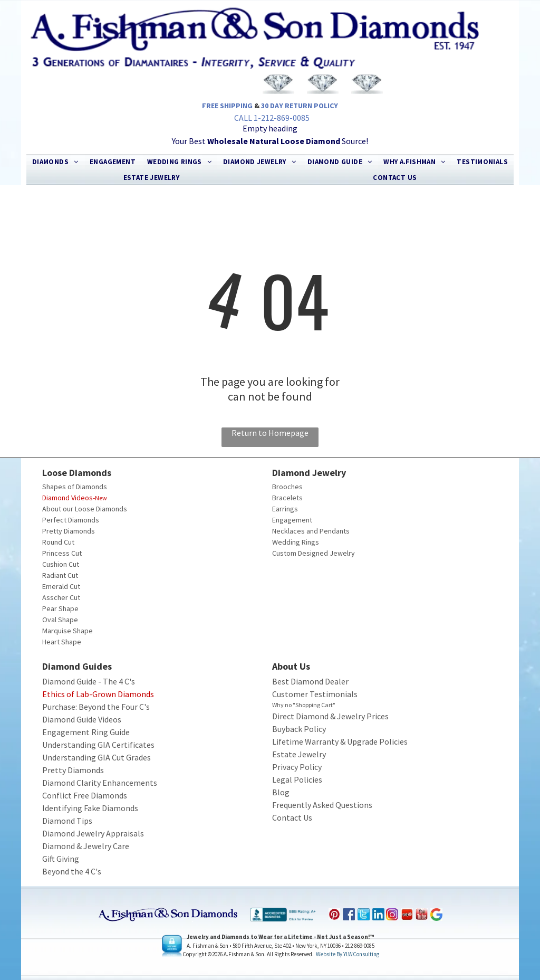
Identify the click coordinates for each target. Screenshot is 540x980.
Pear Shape (60, 608)
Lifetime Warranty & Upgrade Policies (340, 741)
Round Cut (58, 542)
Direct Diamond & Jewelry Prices (330, 716)
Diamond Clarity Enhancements (100, 783)
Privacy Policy (297, 767)
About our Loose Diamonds (85, 509)
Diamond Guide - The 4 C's (89, 681)
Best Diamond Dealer (310, 681)
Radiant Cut (60, 575)
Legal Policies (297, 779)
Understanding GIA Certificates (98, 745)
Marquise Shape (67, 631)
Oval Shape (60, 620)
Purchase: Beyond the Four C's (96, 707)
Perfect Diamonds (71, 520)
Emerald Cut (61, 586)
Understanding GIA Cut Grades (97, 757)
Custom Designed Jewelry (314, 553)
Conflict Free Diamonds (85, 795)
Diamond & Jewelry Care (86, 846)
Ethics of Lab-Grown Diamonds (98, 694)
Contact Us (292, 817)
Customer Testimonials (315, 694)
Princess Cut (62, 553)
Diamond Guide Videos (82, 719)
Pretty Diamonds (69, 531)
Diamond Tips (67, 821)
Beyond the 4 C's (72, 871)
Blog (281, 792)
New (101, 498)
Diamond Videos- (69, 498)
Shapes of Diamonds (75, 487)
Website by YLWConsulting (348, 954)
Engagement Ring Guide (86, 732)
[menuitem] (55, 162)
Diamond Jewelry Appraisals (93, 833)
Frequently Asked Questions (322, 805)
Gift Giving (61, 859)
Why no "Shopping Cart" (304, 705)
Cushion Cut (61, 564)
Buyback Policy (299, 729)
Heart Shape (62, 642)
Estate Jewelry (299, 754)
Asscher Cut (61, 597)
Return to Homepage (270, 433)
